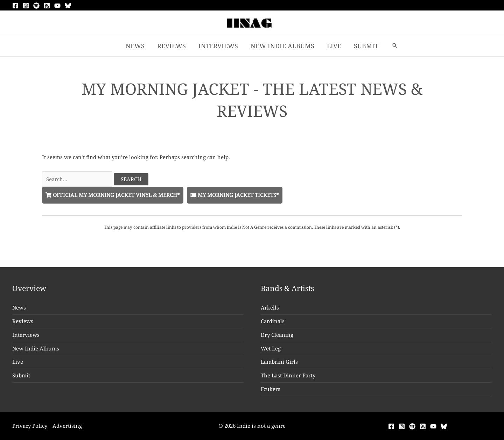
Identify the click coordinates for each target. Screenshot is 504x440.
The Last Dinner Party (288, 375)
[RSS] (47, 6)
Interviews (26, 335)
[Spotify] (36, 6)
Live (18, 362)
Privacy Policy (30, 426)
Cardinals (273, 321)
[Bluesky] (68, 6)
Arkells (270, 307)
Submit (21, 375)
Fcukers (271, 389)
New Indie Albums (36, 348)
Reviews (23, 321)
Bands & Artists (287, 288)
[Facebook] (15, 6)
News (19, 307)
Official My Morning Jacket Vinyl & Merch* (113, 195)
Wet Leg (271, 348)
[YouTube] (57, 6)
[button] (395, 46)
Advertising (67, 426)
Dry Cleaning (277, 335)
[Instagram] (26, 6)
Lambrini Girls (279, 362)
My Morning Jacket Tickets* (235, 195)
